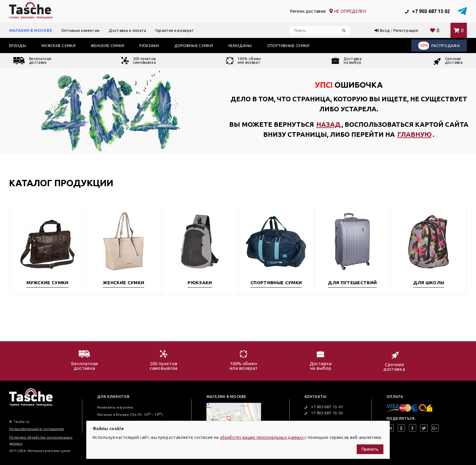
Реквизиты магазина (115, 407)
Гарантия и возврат (175, 30)
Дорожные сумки (194, 45)
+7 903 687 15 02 (427, 11)
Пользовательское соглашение (37, 429)
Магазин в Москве (31, 30)
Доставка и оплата (127, 30)
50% (424, 45)
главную (415, 134)
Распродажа (439, 46)
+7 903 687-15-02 (324, 413)
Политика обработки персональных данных (41, 440)
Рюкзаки (149, 45)
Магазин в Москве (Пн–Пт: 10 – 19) (130, 415)
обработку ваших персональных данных (262, 437)
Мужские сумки (58, 45)
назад (328, 124)
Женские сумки (107, 45)
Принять (370, 449)
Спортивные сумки (288, 45)
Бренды (18, 45)
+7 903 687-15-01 (324, 407)
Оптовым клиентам (80, 30)
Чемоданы (240, 45)
